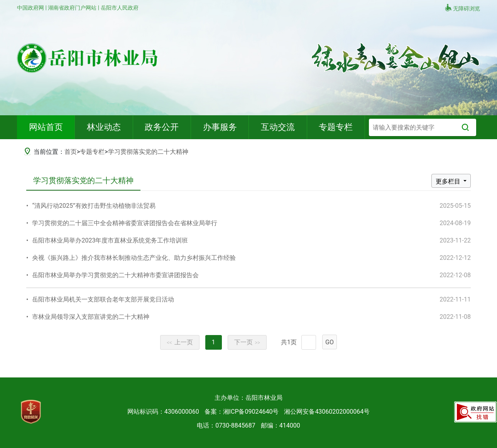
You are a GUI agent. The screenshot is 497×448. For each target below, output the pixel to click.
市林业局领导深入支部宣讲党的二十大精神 (91, 317)
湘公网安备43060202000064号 (327, 412)
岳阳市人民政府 (120, 8)
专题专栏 (92, 152)
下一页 (247, 342)
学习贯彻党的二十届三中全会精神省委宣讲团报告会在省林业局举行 (125, 223)
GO (330, 342)
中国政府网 (31, 8)
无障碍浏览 (462, 8)
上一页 (180, 342)
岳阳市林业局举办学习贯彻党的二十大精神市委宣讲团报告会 (115, 275)
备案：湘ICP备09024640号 (242, 412)
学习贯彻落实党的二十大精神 (148, 152)
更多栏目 (449, 181)
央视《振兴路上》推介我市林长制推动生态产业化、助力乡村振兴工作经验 (134, 258)
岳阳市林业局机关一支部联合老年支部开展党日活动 (103, 299)
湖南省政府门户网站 (73, 8)
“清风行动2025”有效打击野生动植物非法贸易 (94, 206)
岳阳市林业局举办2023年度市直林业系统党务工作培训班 (110, 240)
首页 (71, 152)
